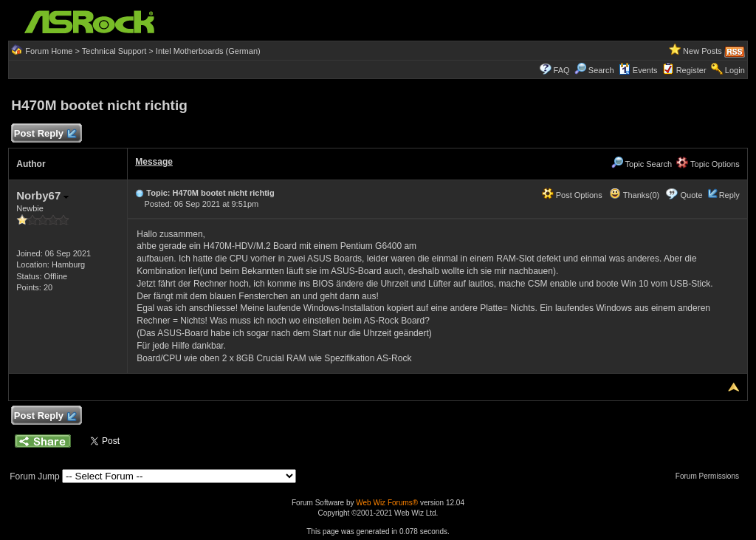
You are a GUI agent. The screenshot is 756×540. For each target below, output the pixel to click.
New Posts (702, 51)
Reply (729, 195)
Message (154, 162)
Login (735, 70)
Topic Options (708, 164)
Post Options (572, 195)
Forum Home (49, 51)
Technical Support (114, 51)
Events (638, 70)
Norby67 (42, 195)
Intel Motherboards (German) (208, 51)
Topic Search (642, 164)
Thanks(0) (634, 195)
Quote (692, 195)
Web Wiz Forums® (387, 503)
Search (601, 70)
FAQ (562, 70)
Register (691, 70)
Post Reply (44, 134)
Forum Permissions (711, 476)
